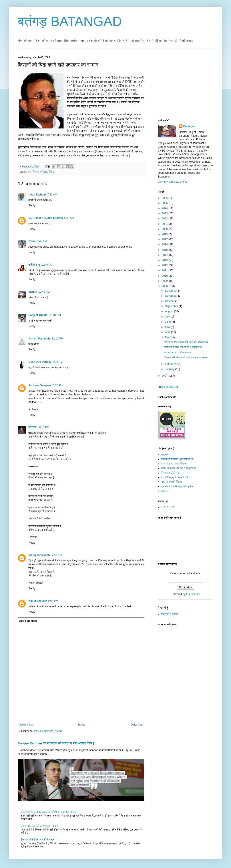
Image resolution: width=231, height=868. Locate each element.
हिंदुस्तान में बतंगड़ (169, 614)
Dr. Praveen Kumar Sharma (46, 218)
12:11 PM (57, 339)
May (168, 327)
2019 (165, 234)
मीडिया (52, 172)
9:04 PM (53, 601)
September (172, 306)
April (168, 332)
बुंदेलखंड (44, 172)
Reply (32, 205)
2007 (165, 376)
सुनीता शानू (34, 265)
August (170, 311)
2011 (165, 270)
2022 (165, 219)
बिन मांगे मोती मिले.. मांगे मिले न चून (38, 840)
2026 (165, 198)
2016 (165, 245)
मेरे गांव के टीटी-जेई (170, 473)
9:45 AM (42, 241)
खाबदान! (165, 455)
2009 (165, 281)
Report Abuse (168, 387)
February (171, 364)
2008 (165, 286)
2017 (165, 239)
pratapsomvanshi (39, 555)
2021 (165, 224)
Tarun (32, 241)
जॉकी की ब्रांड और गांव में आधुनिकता (179, 468)
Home (82, 725)
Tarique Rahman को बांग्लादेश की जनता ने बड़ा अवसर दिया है (56, 743)
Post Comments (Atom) (48, 731)
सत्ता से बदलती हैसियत (172, 482)
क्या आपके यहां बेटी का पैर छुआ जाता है (39, 826)
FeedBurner (193, 594)
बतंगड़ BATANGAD (70, 21)
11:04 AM (55, 315)
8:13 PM (44, 427)
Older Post (137, 725)
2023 (165, 213)
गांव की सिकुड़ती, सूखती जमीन (176, 477)
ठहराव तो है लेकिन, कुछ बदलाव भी (177, 459)
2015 (165, 250)
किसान (36, 172)
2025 (165, 203)
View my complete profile (172, 182)
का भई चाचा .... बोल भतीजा (178, 352)
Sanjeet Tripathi (38, 315)
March (169, 337)
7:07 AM (57, 555)
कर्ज (30, 172)
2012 (165, 265)
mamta (33, 292)
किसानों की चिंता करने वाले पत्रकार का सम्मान (186, 357)
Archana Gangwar (40, 385)
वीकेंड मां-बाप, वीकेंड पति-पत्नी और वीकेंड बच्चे (186, 342)
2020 (165, 229)
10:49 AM (44, 292)
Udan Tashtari (37, 195)
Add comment (28, 621)
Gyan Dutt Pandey (40, 362)
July (168, 317)
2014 (165, 255)
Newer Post (26, 725)
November (172, 296)
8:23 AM (69, 218)
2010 (165, 276)
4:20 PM (58, 362)
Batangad (189, 126)
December (172, 291)
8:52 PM (58, 385)
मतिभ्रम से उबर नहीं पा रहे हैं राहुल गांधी (183, 347)
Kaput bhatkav (38, 601)
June (168, 322)
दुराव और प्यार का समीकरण (174, 464)
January (170, 369)
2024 (165, 208)
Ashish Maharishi (39, 339)
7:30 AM (52, 195)
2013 (165, 260)
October (170, 301)
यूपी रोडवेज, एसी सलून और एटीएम (177, 486)
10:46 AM (47, 265)
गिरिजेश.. (33, 427)
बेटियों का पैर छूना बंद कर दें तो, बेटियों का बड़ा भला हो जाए (49, 812)
